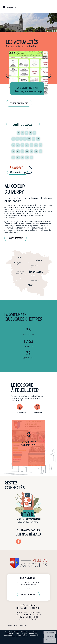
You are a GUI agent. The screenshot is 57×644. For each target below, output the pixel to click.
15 (22, 145)
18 (36, 145)
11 (34, 139)
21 (18, 151)
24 (31, 151)
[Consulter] (37, 407)
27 (13, 157)
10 (29, 139)
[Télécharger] (20, 407)
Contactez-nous (28, 595)
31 (31, 157)
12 (38, 139)
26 (41, 151)
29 (22, 157)
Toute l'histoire (16, 238)
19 (41, 145)
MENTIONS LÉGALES (18, 626)
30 (27, 157)
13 (13, 145)
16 (27, 145)
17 (31, 145)
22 (22, 151)
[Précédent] (9, 76)
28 (18, 157)
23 (27, 151)
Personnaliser (50, 641)
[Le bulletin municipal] (28, 443)
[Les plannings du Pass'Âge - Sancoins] (28, 73)
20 (13, 151)
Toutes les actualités (19, 103)
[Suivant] (48, 76)
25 (36, 151)
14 (18, 145)
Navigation (11, 8)
